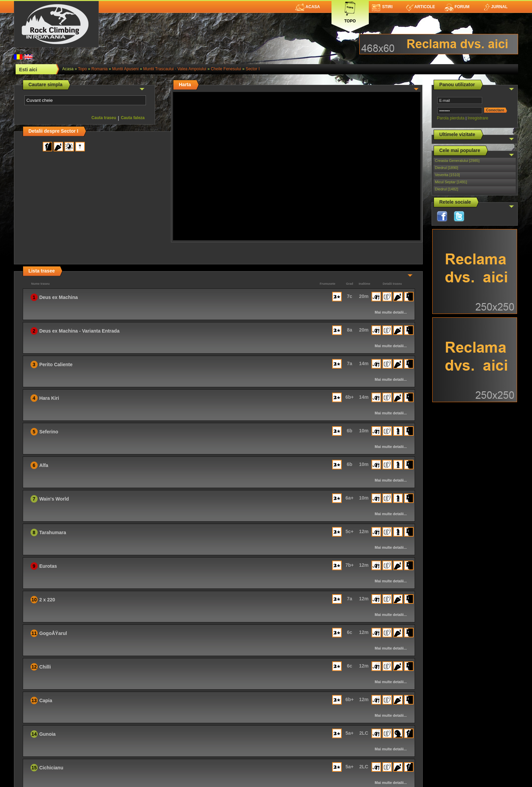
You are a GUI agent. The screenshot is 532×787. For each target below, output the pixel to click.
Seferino (49, 432)
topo (82, 69)
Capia (46, 700)
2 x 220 (47, 600)
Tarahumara (53, 532)
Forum (457, 7)
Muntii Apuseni (126, 69)
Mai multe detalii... (391, 312)
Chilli (45, 667)
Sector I (253, 69)
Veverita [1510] (447, 175)
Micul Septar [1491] (451, 182)
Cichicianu (51, 768)
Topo (350, 11)
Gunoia (47, 734)
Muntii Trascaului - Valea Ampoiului (175, 69)
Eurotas (48, 566)
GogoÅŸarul (53, 633)
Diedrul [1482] (447, 189)
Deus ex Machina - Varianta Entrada (80, 331)
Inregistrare (478, 118)
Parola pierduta (451, 118)
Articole (421, 7)
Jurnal (495, 7)
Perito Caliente (56, 364)
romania (99, 69)
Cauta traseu (104, 118)
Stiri (382, 7)
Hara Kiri (49, 398)
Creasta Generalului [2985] (457, 161)
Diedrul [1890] (447, 168)
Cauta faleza (133, 118)
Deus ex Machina (59, 297)
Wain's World (54, 499)
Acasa (308, 7)
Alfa (44, 465)
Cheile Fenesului (226, 69)
